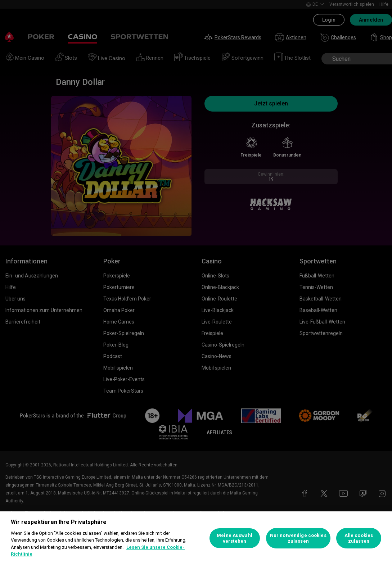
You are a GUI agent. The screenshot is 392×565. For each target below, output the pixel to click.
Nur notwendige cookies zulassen (298, 538)
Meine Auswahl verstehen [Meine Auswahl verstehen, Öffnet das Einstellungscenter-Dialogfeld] (235, 538)
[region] (196, 538)
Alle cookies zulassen (359, 538)
